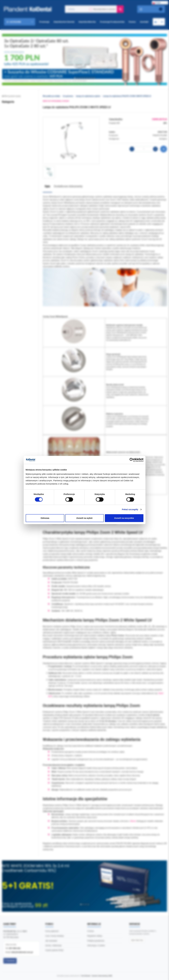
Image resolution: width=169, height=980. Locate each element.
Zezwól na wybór (84, 518)
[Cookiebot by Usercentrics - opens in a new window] (132, 460)
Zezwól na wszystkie (124, 518)
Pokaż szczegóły (130, 509)
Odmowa (45, 518)
